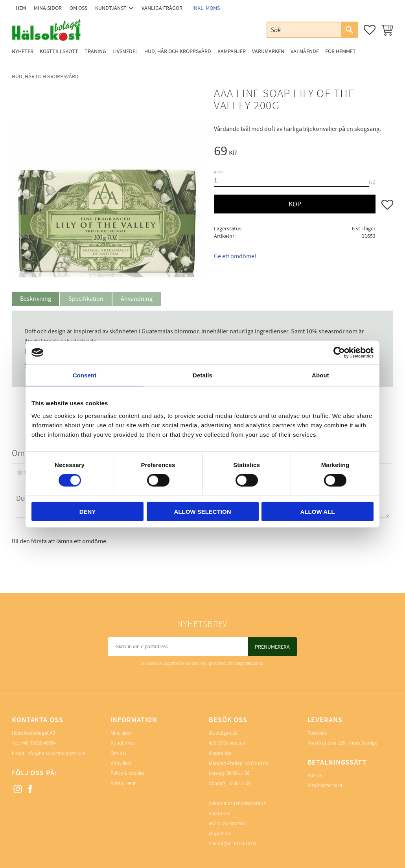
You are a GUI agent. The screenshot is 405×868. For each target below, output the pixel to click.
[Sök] (349, 30)
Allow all (318, 511)
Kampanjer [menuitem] (232, 51)
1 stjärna (20, 473)
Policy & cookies (127, 773)
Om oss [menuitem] (78, 8)
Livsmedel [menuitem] (125, 51)
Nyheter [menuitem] (23, 51)
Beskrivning (36, 299)
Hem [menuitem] (21, 8)
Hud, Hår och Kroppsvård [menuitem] (178, 51)
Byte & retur (123, 783)
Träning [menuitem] (95, 51)
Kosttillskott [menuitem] (59, 51)
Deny (88, 511)
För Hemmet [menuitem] (341, 51)
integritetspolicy (248, 663)
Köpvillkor (121, 763)
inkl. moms (206, 8)
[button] (370, 30)
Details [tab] (202, 375)
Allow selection (203, 511)
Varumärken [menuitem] (268, 51)
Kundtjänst (122, 743)
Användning (137, 299)
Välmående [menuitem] (305, 51)
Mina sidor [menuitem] (48, 8)
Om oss (118, 753)
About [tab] (320, 375)
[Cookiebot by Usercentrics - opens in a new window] (339, 353)
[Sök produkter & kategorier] (304, 30)
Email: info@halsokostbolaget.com (49, 754)
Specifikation (86, 299)
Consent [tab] (85, 375)
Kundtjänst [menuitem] (111, 8)
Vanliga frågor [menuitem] (162, 8)
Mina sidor (121, 733)
